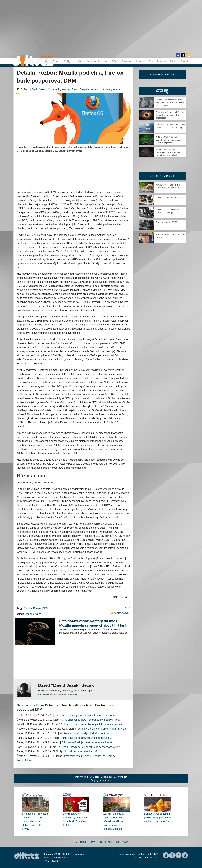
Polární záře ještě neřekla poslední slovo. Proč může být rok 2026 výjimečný (169, 140)
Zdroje (173, 61)
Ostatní (184, 61)
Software (140, 61)
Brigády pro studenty (101, 780)
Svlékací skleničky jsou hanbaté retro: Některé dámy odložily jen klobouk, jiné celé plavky (35, 821)
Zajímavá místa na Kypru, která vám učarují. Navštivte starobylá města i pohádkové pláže (114, 821)
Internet (117, 89)
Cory (38, 614)
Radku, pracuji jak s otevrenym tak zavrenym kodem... (94, 724)
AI (106, 61)
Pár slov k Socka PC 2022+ (168, 222)
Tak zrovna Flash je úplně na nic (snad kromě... (88, 742)
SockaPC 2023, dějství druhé (169, 197)
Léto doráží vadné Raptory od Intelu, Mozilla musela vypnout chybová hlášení (93, 623)
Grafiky (67, 61)
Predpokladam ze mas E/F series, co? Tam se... (91, 756)
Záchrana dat (120, 777)
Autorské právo (103, 89)
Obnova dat (106, 777)
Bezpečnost (86, 89)
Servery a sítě (94, 61)
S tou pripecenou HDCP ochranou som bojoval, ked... (91, 720)
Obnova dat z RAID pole (87, 777)
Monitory (161, 61)
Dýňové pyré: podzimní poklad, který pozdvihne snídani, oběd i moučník (157, 818)
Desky (56, 61)
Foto (151, 61)
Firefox (37, 608)
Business (126, 61)
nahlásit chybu (122, 613)
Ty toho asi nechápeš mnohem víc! (79, 751)
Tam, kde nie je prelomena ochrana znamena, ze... (90, 715)
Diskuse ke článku (30, 705)
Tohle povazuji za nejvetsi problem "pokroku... (87, 738)
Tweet (127, 608)
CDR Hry (163, 91)
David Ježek (39, 89)
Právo (115, 61)
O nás (109, 842)
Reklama (122, 842)
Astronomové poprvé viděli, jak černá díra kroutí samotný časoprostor (170, 115)
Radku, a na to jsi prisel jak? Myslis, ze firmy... (85, 733)
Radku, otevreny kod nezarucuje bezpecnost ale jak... (92, 747)
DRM (45, 608)
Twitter (96, 842)
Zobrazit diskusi (25, 760)
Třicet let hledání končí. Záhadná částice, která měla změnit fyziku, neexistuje (169, 152)
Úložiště (79, 61)
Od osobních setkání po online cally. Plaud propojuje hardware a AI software (170, 103)
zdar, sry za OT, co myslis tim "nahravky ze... (103, 729)
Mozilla (28, 608)
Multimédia (54, 89)
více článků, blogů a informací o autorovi (58, 694)
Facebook (81, 842)
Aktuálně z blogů (162, 176)
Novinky (66, 89)
